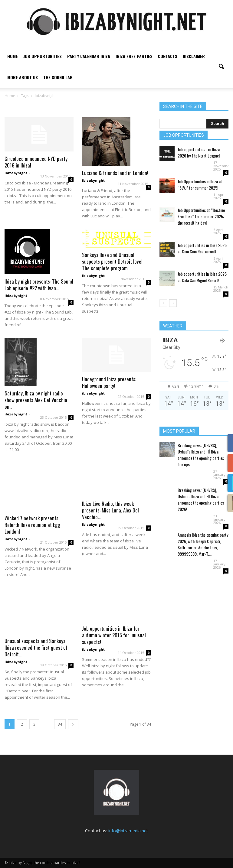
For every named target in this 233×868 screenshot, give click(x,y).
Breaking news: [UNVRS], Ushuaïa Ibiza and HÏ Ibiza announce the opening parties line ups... (201, 455)
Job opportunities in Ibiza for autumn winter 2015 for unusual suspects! (114, 635)
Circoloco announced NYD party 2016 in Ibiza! (36, 162)
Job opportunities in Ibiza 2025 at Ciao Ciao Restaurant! (202, 248)
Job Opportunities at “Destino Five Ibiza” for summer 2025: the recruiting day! (201, 216)
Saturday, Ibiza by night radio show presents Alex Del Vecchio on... (36, 400)
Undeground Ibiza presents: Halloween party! (109, 382)
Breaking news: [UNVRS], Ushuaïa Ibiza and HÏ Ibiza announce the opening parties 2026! (201, 499)
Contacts (168, 56)
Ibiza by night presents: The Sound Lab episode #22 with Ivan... (39, 285)
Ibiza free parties (134, 56)
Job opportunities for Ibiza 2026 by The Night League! (199, 152)
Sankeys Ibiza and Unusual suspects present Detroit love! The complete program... (112, 261)
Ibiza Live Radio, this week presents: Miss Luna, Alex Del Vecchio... (110, 510)
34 (60, 724)
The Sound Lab (58, 77)
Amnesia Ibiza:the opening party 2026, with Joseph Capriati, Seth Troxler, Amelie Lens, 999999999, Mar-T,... (203, 544)
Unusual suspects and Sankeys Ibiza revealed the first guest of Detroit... (36, 647)
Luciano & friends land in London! (115, 173)
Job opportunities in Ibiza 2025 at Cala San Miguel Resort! (202, 277)
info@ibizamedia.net (128, 831)
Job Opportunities (43, 56)
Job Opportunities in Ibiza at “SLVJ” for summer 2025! (200, 184)
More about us (23, 77)
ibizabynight (16, 173)
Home (13, 56)
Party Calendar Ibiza (89, 56)
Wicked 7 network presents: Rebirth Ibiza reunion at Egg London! (32, 525)
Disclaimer (194, 56)
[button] (221, 67)
